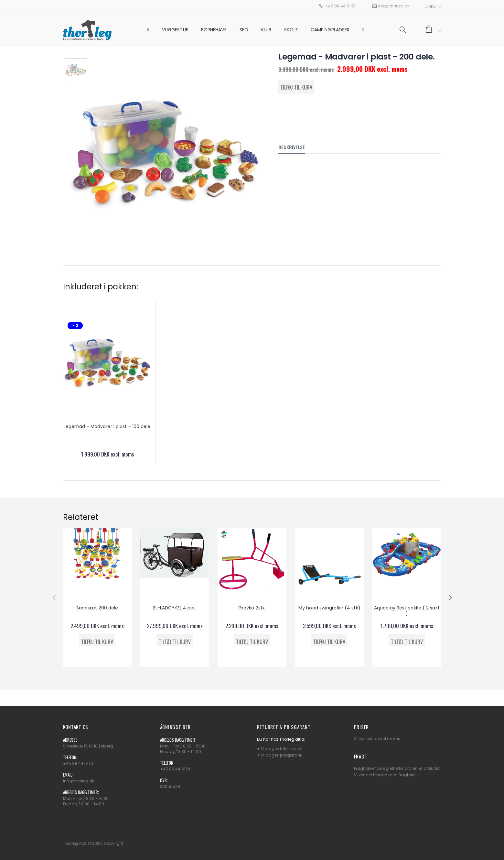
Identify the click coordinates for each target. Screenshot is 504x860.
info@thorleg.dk (394, 6)
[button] (403, 30)
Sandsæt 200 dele (97, 608)
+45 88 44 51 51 (340, 6)
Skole (291, 30)
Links (431, 6)
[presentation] (54, 597)
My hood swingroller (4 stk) (329, 608)
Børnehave (214, 30)
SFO (244, 30)
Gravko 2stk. (252, 608)
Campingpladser (330, 30)
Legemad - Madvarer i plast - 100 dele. (108, 426)
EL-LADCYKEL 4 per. (175, 608)
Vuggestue (175, 30)
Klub (266, 30)
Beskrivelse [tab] (292, 147)
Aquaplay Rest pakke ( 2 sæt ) (407, 611)
